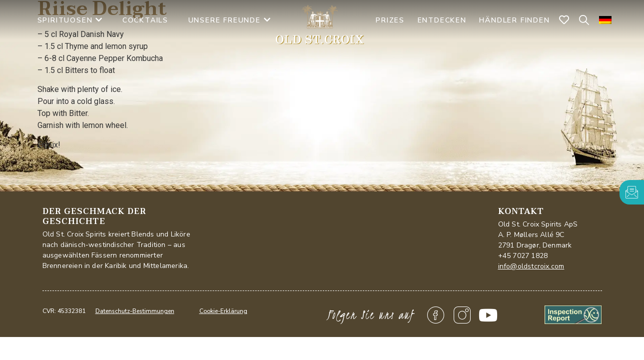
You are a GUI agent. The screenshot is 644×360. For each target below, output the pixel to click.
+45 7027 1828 (523, 256)
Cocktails (145, 20)
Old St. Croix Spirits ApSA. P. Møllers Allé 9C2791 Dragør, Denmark (538, 235)
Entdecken (442, 20)
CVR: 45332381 (64, 311)
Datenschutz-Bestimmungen (135, 311)
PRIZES (390, 20)
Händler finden (514, 20)
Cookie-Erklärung (223, 311)
